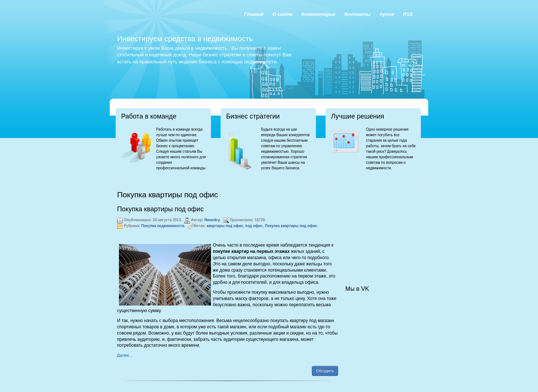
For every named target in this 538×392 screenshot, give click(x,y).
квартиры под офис (225, 226)
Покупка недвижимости (163, 226)
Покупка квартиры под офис (160, 209)
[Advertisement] (382, 227)
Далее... (125, 355)
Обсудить (325, 371)
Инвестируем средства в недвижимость (185, 39)
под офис (254, 226)
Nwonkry (212, 220)
